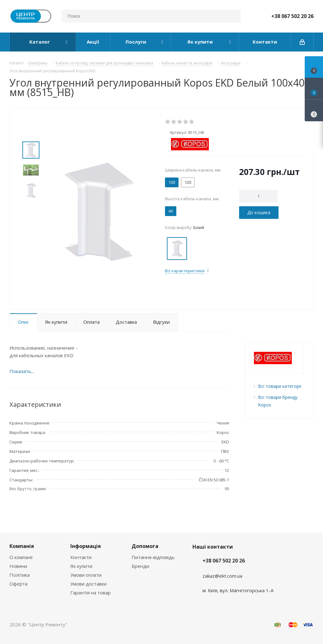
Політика (20, 575)
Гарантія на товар (91, 593)
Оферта (18, 584)
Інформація (86, 546)
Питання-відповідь (153, 557)
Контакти (81, 557)
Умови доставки (88, 584)
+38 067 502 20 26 (292, 16)
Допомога (145, 546)
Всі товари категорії (280, 386)
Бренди (140, 566)
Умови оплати (86, 575)
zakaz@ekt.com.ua (222, 576)
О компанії (21, 557)
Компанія (22, 546)
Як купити (81, 566)
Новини (18, 566)
